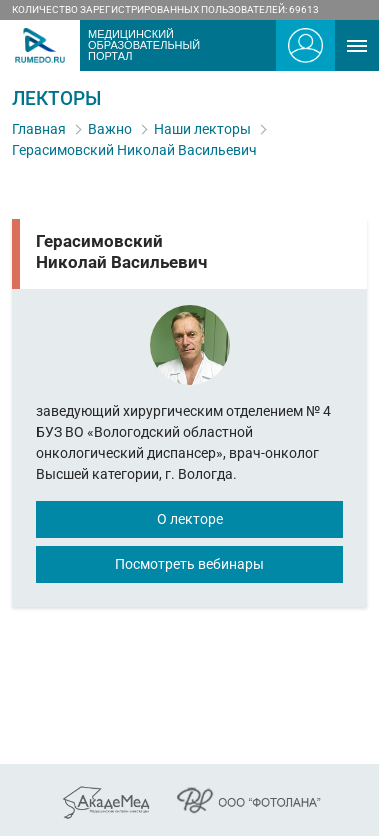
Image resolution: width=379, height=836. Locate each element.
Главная (39, 129)
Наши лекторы (202, 129)
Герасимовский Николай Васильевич (134, 150)
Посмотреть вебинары (189, 564)
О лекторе (190, 519)
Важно (110, 129)
